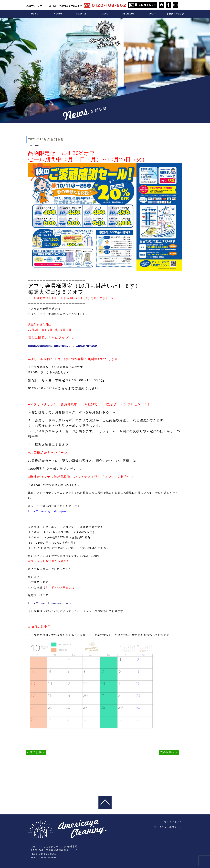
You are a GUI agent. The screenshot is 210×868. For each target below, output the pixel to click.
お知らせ (35, 14)
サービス (82, 14)
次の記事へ (168, 752)
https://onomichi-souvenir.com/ (50, 603)
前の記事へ (37, 752)
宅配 (128, 14)
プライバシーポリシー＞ (168, 809)
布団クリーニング (175, 14)
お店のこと (152, 14)
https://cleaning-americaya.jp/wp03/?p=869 (63, 346)
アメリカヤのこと (58, 14)
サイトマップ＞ (173, 804)
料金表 (105, 14)
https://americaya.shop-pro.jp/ (49, 511)
